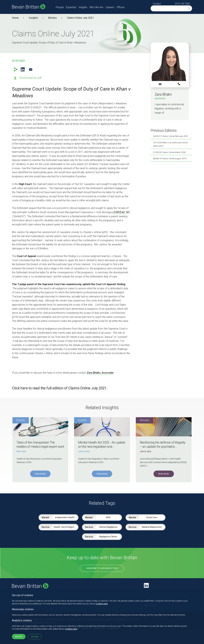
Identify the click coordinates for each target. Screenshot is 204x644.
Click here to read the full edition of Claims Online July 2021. (60, 388)
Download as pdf (31, 78)
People (60, 7)
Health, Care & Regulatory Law (65, 527)
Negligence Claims (108, 537)
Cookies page (102, 604)
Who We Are (96, 7)
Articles (52, 18)
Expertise (71, 7)
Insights (83, 7)
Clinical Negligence (108, 527)
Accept (19, 637)
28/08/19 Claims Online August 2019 (170, 159)
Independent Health (65, 517)
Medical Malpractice (152, 527)
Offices (121, 7)
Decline (35, 637)
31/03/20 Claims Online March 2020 (169, 152)
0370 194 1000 (182, 4)
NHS (108, 517)
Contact (157, 4)
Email (31, 69)
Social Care (151, 517)
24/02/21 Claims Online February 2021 (171, 136)
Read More (40, 474)
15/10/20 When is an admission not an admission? (170, 144)
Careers (110, 7)
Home (15, 18)
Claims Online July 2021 (80, 18)
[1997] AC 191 (122, 212)
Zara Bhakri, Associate (100, 373)
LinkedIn (23, 69)
